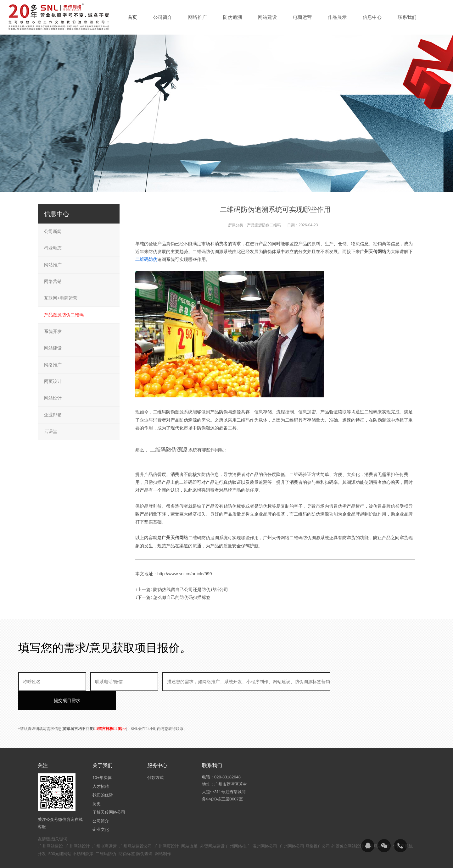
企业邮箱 (53, 415)
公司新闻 (53, 231)
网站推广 (53, 265)
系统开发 (53, 331)
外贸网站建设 (212, 827)
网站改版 (189, 827)
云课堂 (51, 431)
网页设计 (53, 381)
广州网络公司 (292, 827)
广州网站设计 (78, 827)
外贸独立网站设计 (348, 827)
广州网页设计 (167, 827)
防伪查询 (144, 835)
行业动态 (53, 248)
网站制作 (163, 835)
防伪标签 (127, 835)
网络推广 (53, 365)
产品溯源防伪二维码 (264, 225)
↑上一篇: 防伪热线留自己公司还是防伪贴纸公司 (182, 589)
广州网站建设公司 (136, 827)
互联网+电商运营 (61, 298)
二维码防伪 (106, 835)
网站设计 (53, 398)
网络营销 (53, 281)
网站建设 (53, 348)
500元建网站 (60, 835)
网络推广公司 (318, 827)
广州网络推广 (238, 827)
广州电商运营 (104, 827)
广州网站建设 (51, 827)
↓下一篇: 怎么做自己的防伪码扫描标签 (173, 597)
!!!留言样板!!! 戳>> (110, 710)
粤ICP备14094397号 (193, 859)
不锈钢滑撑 (83, 835)
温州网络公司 (265, 827)
